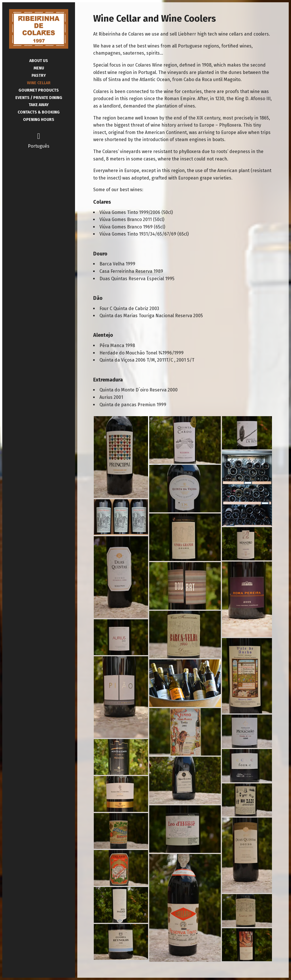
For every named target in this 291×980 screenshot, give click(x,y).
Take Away (39, 105)
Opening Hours (39, 120)
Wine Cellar (39, 83)
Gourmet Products (39, 90)
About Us (39, 61)
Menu (39, 68)
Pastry (39, 76)
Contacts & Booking (39, 112)
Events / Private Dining (39, 98)
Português (39, 146)
